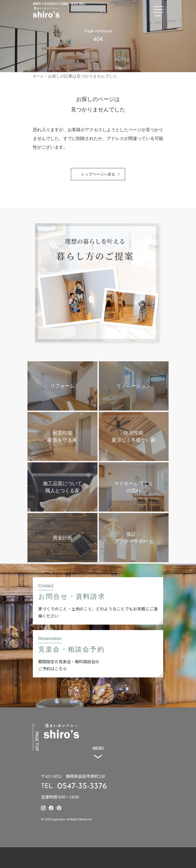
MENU (98, 748)
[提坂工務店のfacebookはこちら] (51, 808)
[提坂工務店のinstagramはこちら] (43, 808)
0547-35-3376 (82, 787)
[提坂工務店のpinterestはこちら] (59, 808)
